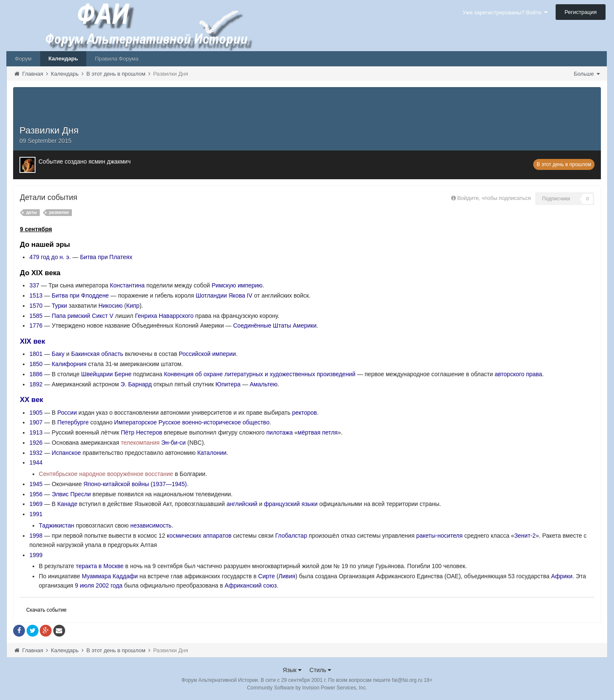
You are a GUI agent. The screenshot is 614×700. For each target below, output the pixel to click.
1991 (36, 514)
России (67, 413)
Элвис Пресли (71, 494)
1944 (36, 462)
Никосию (111, 306)
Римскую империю (237, 285)
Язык (292, 670)
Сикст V (103, 316)
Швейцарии (97, 374)
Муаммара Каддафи (110, 576)
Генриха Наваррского (164, 316)
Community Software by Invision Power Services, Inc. (307, 688)
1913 (36, 432)
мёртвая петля (318, 432)
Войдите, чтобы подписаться (494, 198)
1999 (36, 555)
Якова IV (240, 295)
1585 (36, 316)
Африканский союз (251, 585)
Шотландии (211, 295)
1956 (36, 494)
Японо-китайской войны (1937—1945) (135, 484)
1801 (36, 354)
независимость (151, 525)
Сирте (267, 576)
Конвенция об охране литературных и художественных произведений (260, 374)
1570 (36, 306)
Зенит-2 (525, 536)
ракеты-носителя (439, 536)
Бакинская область (97, 354)
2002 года (109, 585)
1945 (36, 484)
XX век (32, 400)
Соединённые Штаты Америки (275, 325)
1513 (36, 295)
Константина (127, 285)
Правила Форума (116, 59)
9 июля (84, 585)
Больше (587, 74)
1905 (36, 413)
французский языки (291, 504)
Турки (59, 306)
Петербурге (73, 422)
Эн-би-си (173, 443)
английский (242, 504)
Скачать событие (47, 610)
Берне (123, 374)
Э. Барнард (136, 384)
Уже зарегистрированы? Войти (505, 12)
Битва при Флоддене (80, 295)
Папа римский (71, 316)
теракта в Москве (100, 566)
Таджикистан (57, 525)
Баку (58, 354)
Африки (562, 576)
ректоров (305, 413)
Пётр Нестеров (142, 432)
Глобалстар (291, 536)
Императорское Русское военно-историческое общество (192, 422)
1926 (36, 443)
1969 (36, 504)
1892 (36, 384)
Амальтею (264, 384)
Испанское (66, 453)
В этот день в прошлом (564, 164)
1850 (36, 364)
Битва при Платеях (106, 257)
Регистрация (581, 12)
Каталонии (212, 453)
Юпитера (228, 384)
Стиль (321, 670)
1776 (36, 325)
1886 (36, 374)
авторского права (519, 374)
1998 (36, 536)
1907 (36, 422)
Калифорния (69, 364)
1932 (36, 453)
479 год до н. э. (50, 257)
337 (34, 285)
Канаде (67, 504)
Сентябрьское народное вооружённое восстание (106, 474)
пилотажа (280, 432)
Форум (23, 59)
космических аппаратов (199, 536)
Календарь (63, 59)
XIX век (33, 341)
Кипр (133, 306)
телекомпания (140, 443)
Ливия (287, 576)
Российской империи (207, 354)
